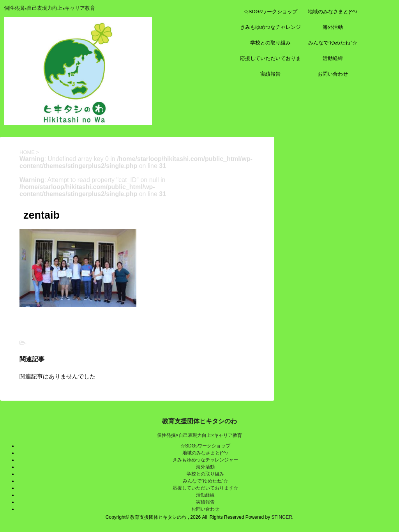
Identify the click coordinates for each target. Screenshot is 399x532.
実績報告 (270, 74)
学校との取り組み (270, 43)
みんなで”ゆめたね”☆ (333, 43)
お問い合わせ (333, 74)
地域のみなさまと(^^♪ (333, 11)
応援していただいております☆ (270, 61)
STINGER (282, 517)
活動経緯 (333, 58)
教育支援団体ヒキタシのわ (199, 421)
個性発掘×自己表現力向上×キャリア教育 (199, 435)
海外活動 (333, 27)
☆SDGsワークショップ (271, 11)
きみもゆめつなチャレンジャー (270, 30)
